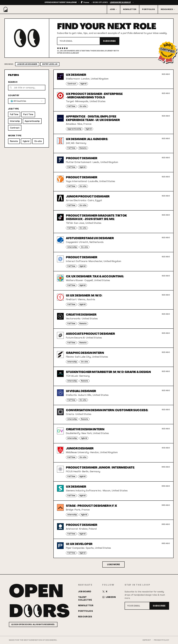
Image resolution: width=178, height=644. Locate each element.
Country (14, 95)
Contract (15, 128)
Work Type (15, 136)
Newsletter (130, 9)
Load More (113, 564)
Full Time (14, 114)
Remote (14, 141)
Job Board (85, 592)
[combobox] (27, 101)
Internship (15, 121)
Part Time (28, 114)
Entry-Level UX (50, 64)
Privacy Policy (161, 640)
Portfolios (149, 9)
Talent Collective (85, 599)
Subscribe (109, 41)
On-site (38, 141)
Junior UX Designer (27, 64)
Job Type (13, 109)
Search (13, 82)
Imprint (147, 640)
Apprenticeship (32, 121)
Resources (168, 9)
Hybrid (26, 141)
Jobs (114, 9)
